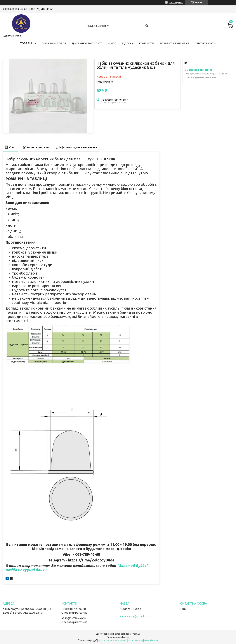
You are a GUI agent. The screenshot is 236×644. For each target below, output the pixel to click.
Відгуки (128, 43)
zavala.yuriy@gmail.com (135, 616)
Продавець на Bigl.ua (118, 637)
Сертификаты (205, 43)
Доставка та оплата (87, 43)
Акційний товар (54, 43)
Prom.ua (136, 634)
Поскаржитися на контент (113, 640)
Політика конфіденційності (143, 640)
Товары (26, 43)
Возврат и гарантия (174, 43)
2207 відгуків (176, 2)
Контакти (146, 43)
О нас (112, 43)
